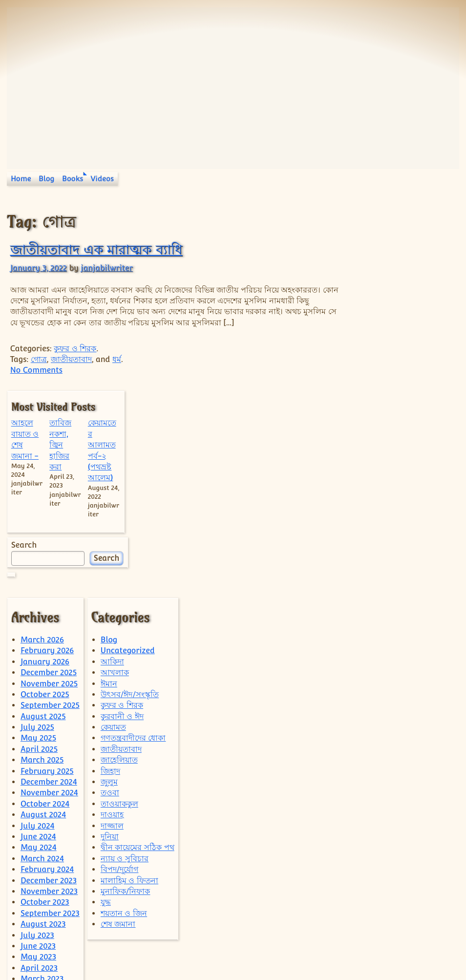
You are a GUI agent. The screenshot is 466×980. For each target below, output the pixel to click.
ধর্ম (117, 359)
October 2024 (45, 613)
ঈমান (109, 493)
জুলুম (109, 591)
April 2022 (39, 897)
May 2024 (39, 657)
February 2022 (47, 919)
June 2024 (38, 646)
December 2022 (49, 821)
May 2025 (38, 547)
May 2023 (38, 766)
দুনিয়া (110, 646)
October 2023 (45, 712)
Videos (102, 179)
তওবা (110, 602)
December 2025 (49, 482)
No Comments (36, 370)
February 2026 (47, 460)
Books (73, 179)
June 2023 (38, 755)
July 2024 (38, 635)
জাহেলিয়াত (119, 569)
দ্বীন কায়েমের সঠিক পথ (138, 657)
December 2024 (49, 591)
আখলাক (115, 482)
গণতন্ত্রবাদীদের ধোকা (133, 547)
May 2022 (38, 886)
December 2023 (49, 690)
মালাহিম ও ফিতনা (129, 690)
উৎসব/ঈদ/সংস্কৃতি (130, 503)
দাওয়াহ (112, 624)
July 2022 (37, 864)
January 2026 (45, 471)
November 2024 (49, 602)
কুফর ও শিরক (75, 349)
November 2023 (49, 700)
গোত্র (39, 359)
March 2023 (42, 788)
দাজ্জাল (112, 635)
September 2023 (50, 722)
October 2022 (45, 832)
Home (21, 179)
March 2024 (42, 668)
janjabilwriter (106, 268)
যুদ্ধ (106, 712)
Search (363, 354)
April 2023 (39, 777)
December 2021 (48, 941)
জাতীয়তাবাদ (71, 359)
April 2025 (39, 558)
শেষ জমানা (118, 734)
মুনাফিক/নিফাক (126, 700)
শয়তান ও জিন (124, 722)
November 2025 (49, 493)
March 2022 (42, 908)
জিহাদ (110, 580)
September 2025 (50, 515)
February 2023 (47, 799)
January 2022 (45, 930)
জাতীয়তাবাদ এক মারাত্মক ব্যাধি (96, 249)
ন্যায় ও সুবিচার (125, 668)
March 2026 (42, 449)
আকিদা (112, 471)
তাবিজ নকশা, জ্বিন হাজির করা (397, 254)
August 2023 (43, 734)
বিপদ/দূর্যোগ (120, 679)
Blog (47, 179)
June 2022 (38, 876)
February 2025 (47, 580)
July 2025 (37, 537)
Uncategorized (128, 460)
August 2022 (43, 854)
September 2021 (50, 952)
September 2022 (50, 843)
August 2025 (43, 525)
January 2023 (45, 810)
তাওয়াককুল (119, 613)
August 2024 (43, 624)
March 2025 (42, 569)
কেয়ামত (113, 537)
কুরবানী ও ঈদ (122, 525)
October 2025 (45, 503)
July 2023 (37, 744)
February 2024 (47, 679)
